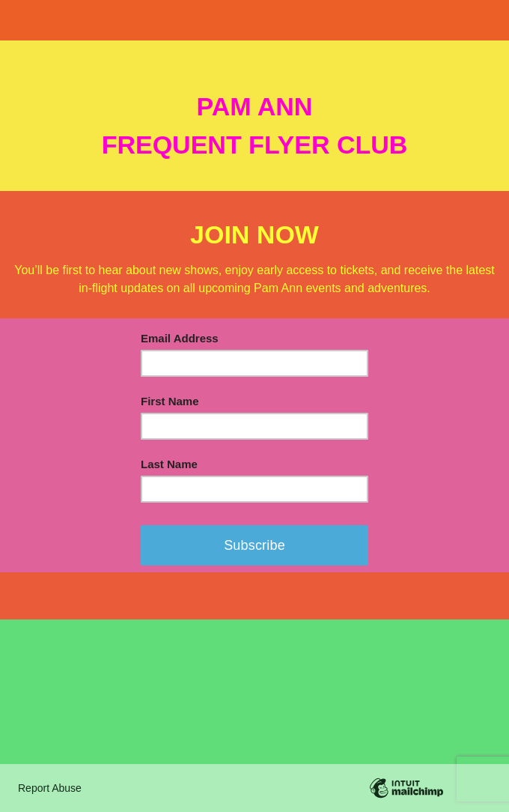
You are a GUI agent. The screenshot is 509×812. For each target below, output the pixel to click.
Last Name (169, 464)
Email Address (180, 338)
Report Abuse (50, 788)
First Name (170, 401)
